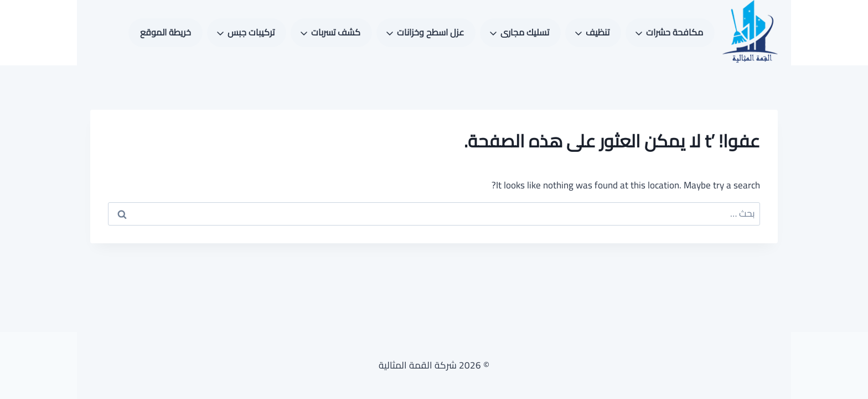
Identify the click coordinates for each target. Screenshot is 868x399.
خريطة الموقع (166, 32)
